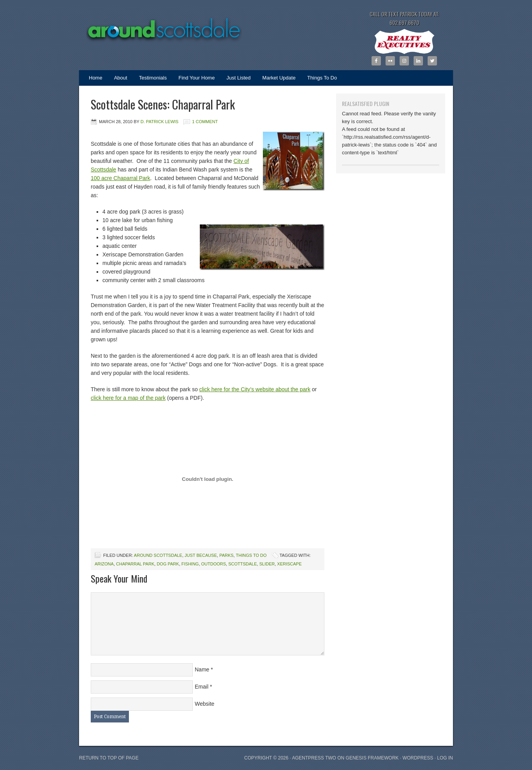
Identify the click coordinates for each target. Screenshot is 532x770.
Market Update (276, 80)
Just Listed (235, 80)
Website (204, 704)
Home (96, 78)
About (121, 78)
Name (202, 669)
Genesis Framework (372, 758)
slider (267, 564)
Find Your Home (196, 78)
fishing (190, 564)
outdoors (214, 564)
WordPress (418, 758)
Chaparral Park (135, 564)
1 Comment (205, 122)
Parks (226, 555)
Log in (445, 758)
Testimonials (153, 78)
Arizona (104, 564)
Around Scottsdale (157, 25)
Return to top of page (109, 758)
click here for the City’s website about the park (255, 389)
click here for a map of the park (128, 398)
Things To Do (322, 78)
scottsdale (242, 564)
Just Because (201, 555)
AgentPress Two (314, 758)
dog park (168, 564)
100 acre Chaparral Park (121, 178)
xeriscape (290, 564)
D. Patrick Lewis (159, 122)
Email (202, 687)
